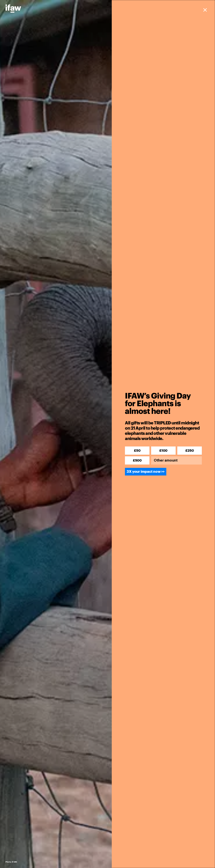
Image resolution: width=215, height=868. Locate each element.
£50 (137, 451)
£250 (190, 451)
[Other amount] (176, 460)
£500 (137, 460)
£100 (163, 451)
